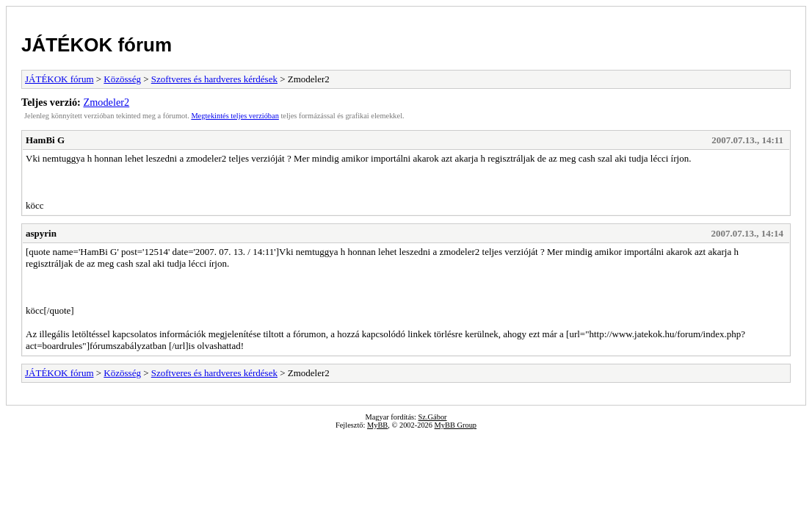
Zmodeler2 (106, 102)
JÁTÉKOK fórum (97, 45)
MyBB (377, 425)
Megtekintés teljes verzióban (235, 116)
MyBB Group (456, 425)
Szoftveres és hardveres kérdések (214, 79)
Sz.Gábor (433, 417)
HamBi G (45, 140)
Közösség (122, 79)
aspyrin (41, 233)
